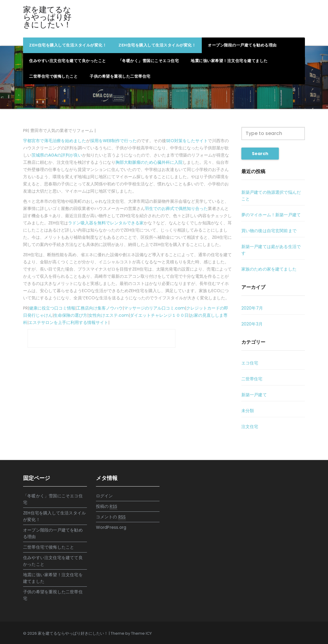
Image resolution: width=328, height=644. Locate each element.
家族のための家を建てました (269, 269)
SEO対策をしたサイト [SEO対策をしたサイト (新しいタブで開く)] (187, 141)
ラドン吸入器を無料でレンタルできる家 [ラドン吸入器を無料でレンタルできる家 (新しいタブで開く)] (106, 223)
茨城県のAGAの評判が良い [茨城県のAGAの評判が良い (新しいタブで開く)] (57, 155)
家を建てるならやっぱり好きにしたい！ (47, 17)
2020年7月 (252, 308)
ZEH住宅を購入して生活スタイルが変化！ (68, 45)
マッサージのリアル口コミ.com (154, 308)
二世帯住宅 (252, 379)
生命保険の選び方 (70, 315)
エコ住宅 (250, 363)
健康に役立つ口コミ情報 (52, 308)
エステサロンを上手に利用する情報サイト (68, 322)
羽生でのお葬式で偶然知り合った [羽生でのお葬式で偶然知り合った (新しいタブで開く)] (176, 208)
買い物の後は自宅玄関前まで (269, 231)
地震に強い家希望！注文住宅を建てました (229, 61)
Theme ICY (141, 633)
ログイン (104, 496)
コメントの (111, 517)
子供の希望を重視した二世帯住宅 (120, 76)
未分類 (248, 411)
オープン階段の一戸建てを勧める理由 (242, 45)
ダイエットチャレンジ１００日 (159, 315)
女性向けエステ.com (109, 315)
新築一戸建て (254, 395)
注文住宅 (250, 427)
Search (260, 154)
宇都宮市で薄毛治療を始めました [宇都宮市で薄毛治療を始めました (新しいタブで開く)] (55, 141)
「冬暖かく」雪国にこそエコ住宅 (149, 61)
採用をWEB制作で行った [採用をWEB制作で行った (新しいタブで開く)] (113, 141)
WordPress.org (111, 527)
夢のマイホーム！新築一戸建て (271, 215)
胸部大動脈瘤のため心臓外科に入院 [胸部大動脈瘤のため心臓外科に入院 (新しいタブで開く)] (149, 162)
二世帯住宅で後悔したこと (53, 76)
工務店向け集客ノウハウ (100, 308)
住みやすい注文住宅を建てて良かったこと (68, 61)
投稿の (107, 506)
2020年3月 (252, 324)
